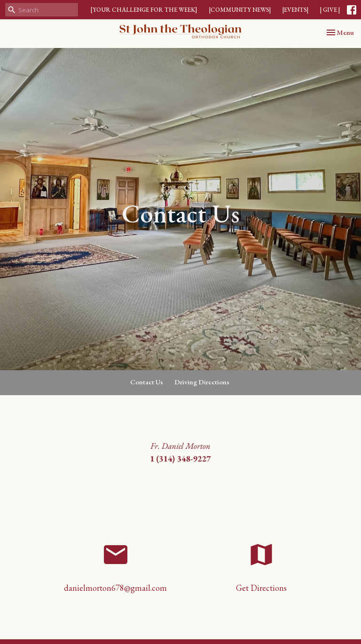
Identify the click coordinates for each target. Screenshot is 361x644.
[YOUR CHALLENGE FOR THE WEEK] (144, 10)
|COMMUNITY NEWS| (240, 10)
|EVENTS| (295, 10)
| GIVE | (330, 10)
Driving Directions (202, 382)
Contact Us (147, 382)
